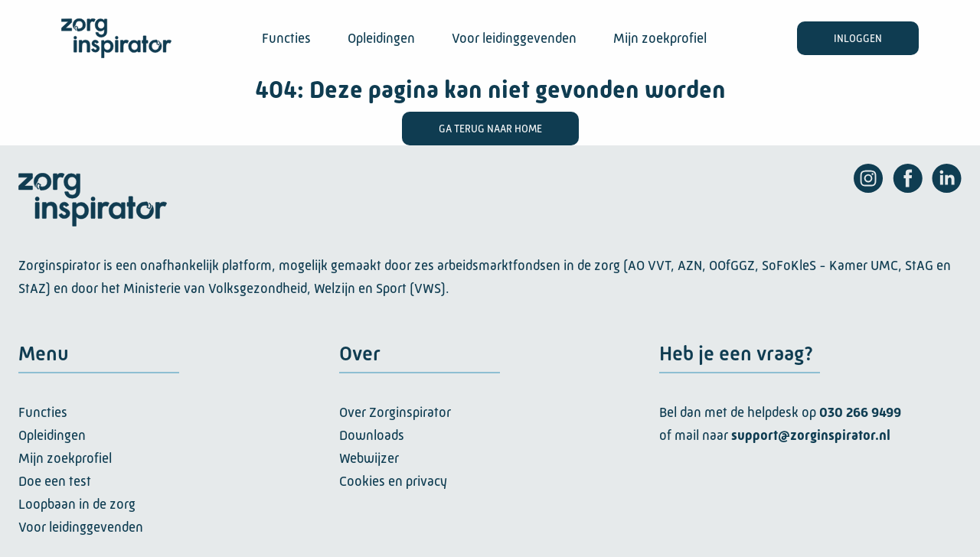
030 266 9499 (860, 412)
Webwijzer (369, 458)
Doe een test (55, 481)
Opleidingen (381, 38)
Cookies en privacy (393, 481)
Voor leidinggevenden (514, 38)
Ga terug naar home (490, 129)
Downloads (372, 435)
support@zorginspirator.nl (811, 435)
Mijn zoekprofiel (660, 38)
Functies (286, 38)
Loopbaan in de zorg (77, 504)
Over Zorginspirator (395, 412)
